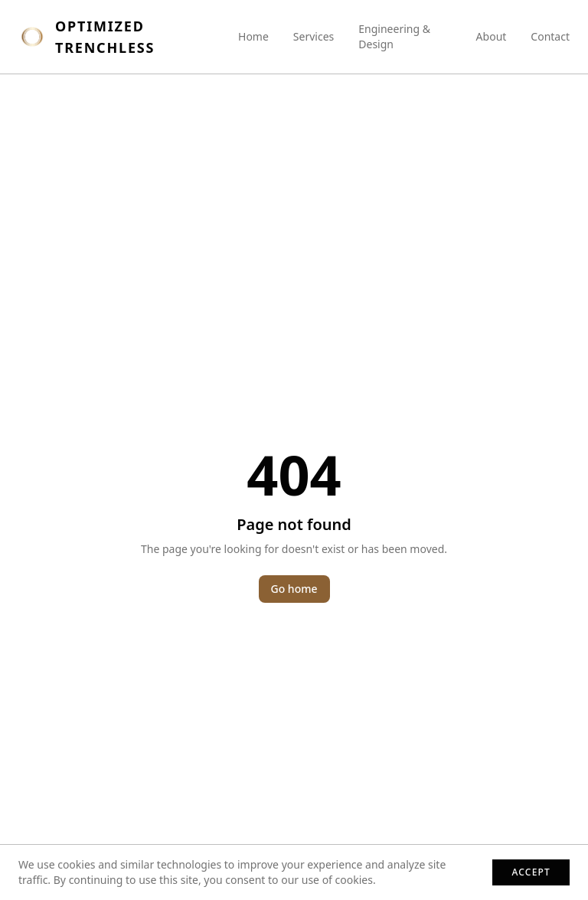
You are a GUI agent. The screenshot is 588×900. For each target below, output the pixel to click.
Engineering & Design (394, 36)
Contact (550, 36)
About (492, 36)
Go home (294, 589)
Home (253, 36)
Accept (531, 872)
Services (314, 36)
